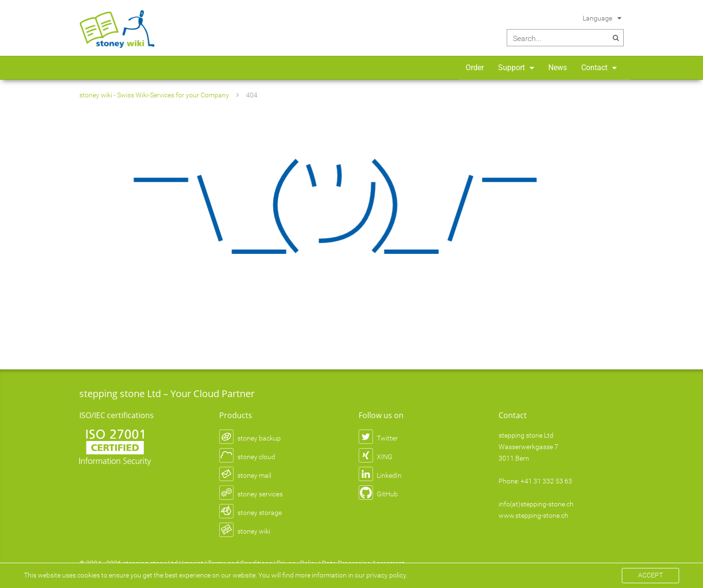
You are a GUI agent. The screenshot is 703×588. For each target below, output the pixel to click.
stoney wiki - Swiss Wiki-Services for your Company (154, 95)
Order (475, 68)
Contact (594, 68)
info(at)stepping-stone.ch (536, 504)
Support (511, 68)
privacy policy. (387, 575)
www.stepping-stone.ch (533, 515)
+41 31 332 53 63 (546, 481)
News (558, 68)
